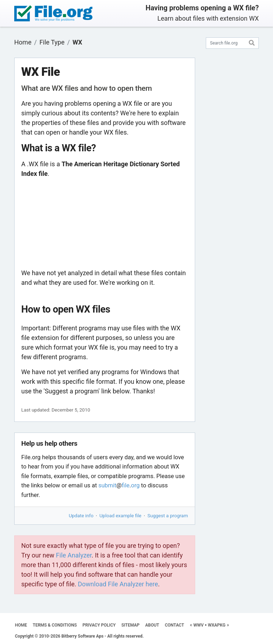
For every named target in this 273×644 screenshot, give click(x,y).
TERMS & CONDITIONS (55, 625)
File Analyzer (74, 555)
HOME (21, 625)
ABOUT (152, 625)
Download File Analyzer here (118, 584)
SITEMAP (130, 625)
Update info (81, 515)
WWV (199, 625)
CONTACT (175, 625)
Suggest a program (168, 515)
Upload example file (121, 515)
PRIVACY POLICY (99, 625)
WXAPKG (217, 625)
